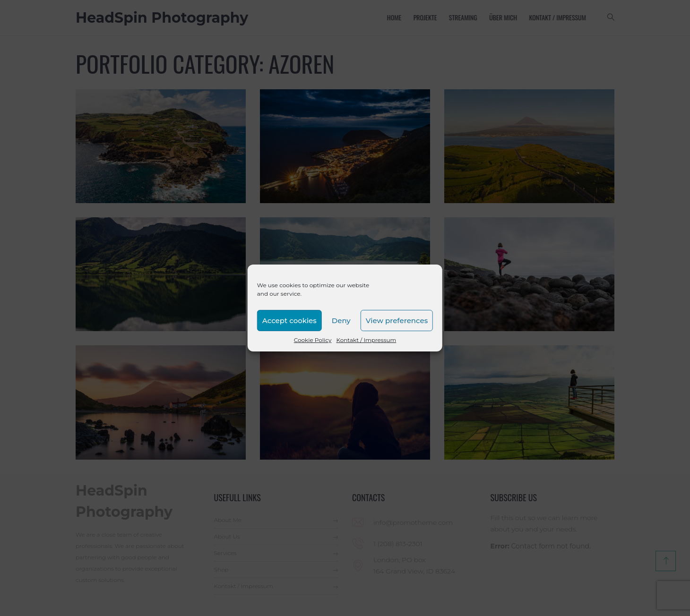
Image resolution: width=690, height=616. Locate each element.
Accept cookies (289, 321)
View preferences (397, 321)
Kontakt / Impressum (366, 340)
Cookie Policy (313, 340)
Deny (341, 321)
